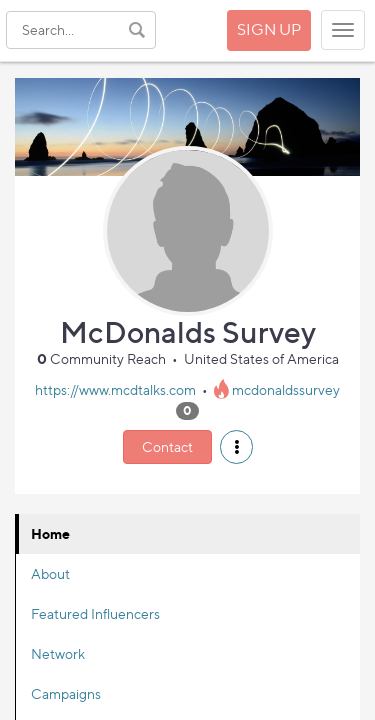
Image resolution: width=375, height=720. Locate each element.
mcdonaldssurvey (286, 389)
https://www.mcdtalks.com (115, 389)
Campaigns (66, 693)
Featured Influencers (95, 613)
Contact (167, 446)
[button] (236, 447)
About (50, 573)
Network (58, 653)
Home (50, 533)
